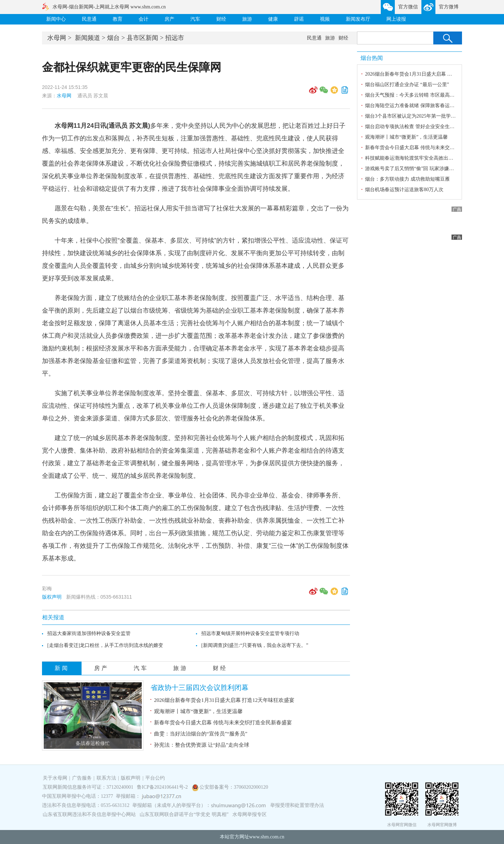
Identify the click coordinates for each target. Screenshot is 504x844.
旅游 (247, 19)
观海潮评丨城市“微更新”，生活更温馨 (198, 711)
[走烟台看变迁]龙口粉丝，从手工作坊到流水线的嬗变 (105, 645)
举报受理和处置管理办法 (297, 805)
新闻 (62, 668)
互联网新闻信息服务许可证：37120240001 (88, 787)
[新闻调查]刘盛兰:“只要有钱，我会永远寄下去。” (255, 645)
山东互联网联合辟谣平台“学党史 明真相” (184, 814)
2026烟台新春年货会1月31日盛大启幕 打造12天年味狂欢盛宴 (224, 700)
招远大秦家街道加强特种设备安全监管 (89, 633)
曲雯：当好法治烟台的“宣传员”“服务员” (201, 734)
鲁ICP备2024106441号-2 (163, 787)
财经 (221, 19)
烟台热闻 (372, 58)
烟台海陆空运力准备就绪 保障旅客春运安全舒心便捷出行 (427, 106)
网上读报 (396, 19)
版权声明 (52, 597)
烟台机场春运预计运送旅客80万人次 (404, 190)
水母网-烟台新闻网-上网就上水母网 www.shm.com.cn (109, 7)
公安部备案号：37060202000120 (234, 787)
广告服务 (82, 778)
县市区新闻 (142, 38)
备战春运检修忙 (93, 743)
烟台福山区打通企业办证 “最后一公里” (407, 85)
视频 (325, 19)
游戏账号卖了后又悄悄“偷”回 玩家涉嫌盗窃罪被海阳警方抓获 (432, 169)
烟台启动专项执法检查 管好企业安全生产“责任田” (419, 127)
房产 (169, 19)
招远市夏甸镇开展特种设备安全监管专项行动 (250, 633)
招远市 (175, 38)
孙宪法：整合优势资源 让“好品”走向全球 (202, 745)
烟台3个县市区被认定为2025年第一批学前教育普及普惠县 (428, 116)
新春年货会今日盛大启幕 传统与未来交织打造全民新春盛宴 (223, 723)
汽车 (195, 19)
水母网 (57, 38)
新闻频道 (87, 38)
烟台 (113, 38)
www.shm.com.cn (267, 837)
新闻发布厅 (358, 19)
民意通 (89, 19)
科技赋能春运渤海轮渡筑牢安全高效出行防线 (414, 158)
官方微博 (449, 7)
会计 (143, 19)
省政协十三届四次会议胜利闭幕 (199, 688)
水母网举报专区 (250, 814)
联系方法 (106, 778)
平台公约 (155, 778)
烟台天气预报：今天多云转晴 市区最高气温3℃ (416, 95)
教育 (118, 19)
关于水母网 (56, 778)
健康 (273, 19)
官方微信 (408, 7)
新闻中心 (56, 19)
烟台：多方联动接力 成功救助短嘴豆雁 (407, 179)
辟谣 (299, 19)
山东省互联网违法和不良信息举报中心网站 (89, 814)
